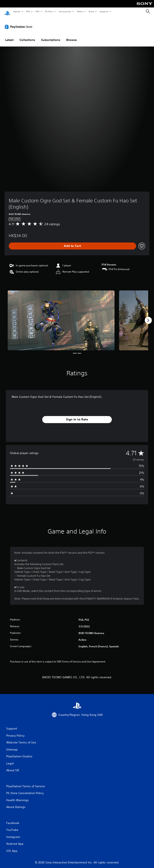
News (80, 11)
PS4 (37, 11)
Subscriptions (51, 36)
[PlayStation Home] (7, 12)
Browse (71, 36)
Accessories (65, 11)
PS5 (28, 11)
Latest (9, 36)
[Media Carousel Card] (61, 316)
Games (17, 11)
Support (104, 11)
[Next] (148, 316)
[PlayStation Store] (19, 23)
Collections (27, 36)
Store (91, 11)
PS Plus (49, 11)
